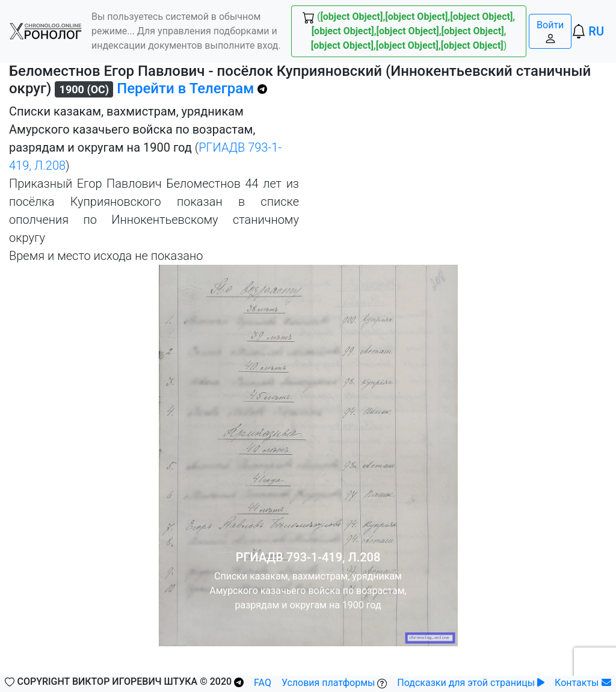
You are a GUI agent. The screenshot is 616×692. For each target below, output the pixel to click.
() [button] (409, 31)
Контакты (583, 683)
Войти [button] (550, 32)
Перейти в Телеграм (192, 88)
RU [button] (596, 31)
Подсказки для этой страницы (471, 683)
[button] (46, 31)
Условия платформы (334, 683)
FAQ (263, 683)
